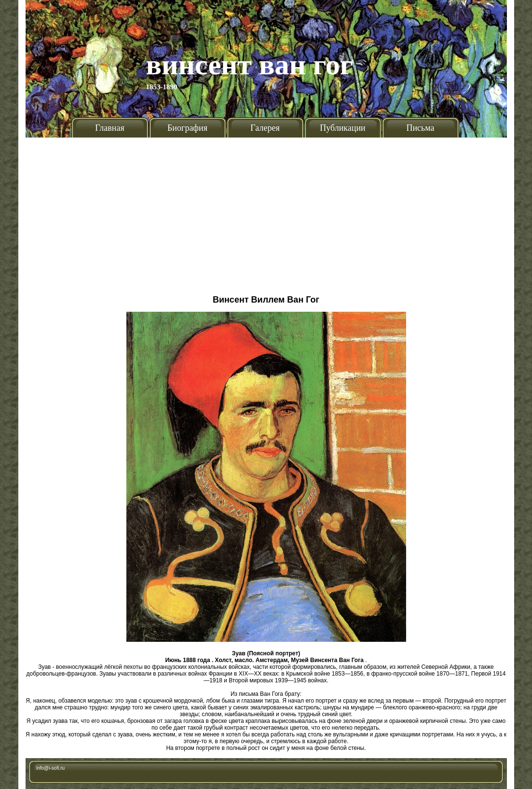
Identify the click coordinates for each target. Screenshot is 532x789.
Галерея (265, 128)
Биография (187, 128)
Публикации (342, 128)
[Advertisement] (266, 212)
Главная (109, 128)
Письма (420, 128)
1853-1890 (162, 87)
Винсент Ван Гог (250, 65)
